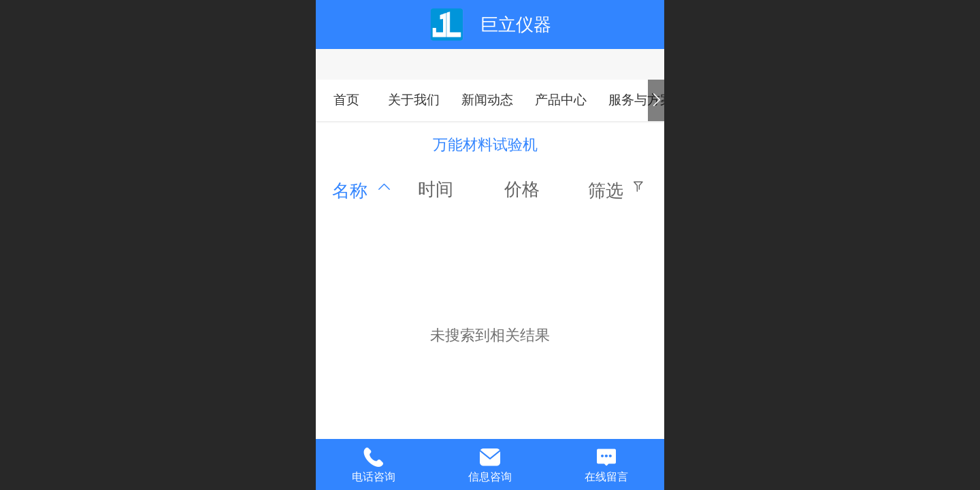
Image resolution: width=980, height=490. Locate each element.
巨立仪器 (516, 24)
